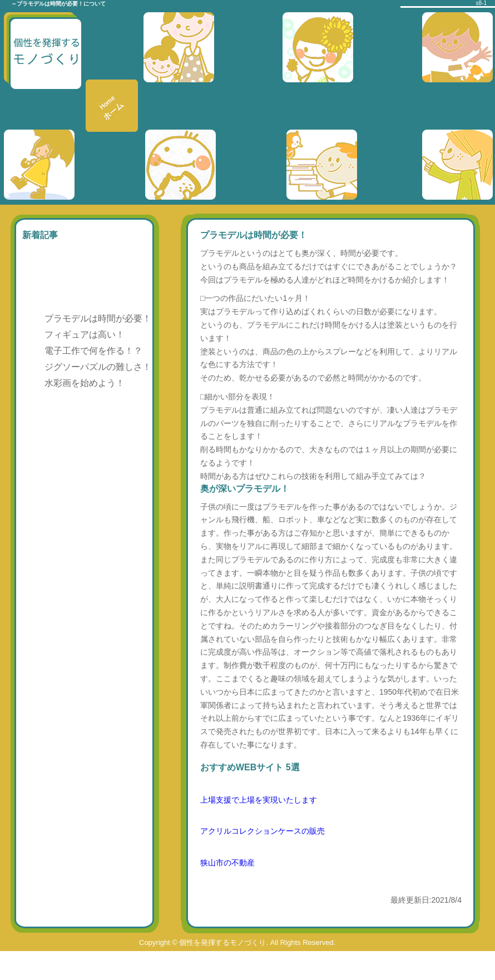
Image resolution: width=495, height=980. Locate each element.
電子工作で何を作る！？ (93, 351)
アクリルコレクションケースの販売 (263, 831)
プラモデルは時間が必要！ (98, 318)
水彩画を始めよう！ (85, 383)
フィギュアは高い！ (85, 335)
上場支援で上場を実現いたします (259, 800)
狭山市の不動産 (227, 863)
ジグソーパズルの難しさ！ (98, 367)
